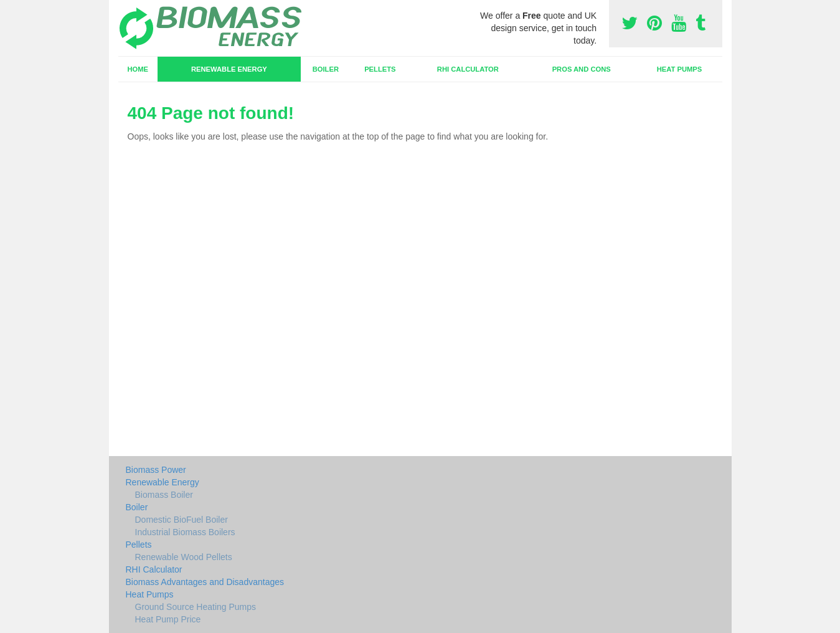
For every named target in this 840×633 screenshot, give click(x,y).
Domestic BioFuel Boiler (182, 520)
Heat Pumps (680, 69)
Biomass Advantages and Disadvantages (205, 582)
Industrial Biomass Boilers (185, 532)
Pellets (380, 69)
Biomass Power (156, 470)
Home (138, 69)
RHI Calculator (468, 69)
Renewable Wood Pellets (184, 557)
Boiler (326, 69)
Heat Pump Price (168, 619)
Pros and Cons (582, 69)
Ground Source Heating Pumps (196, 607)
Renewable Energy (229, 69)
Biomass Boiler (164, 495)
